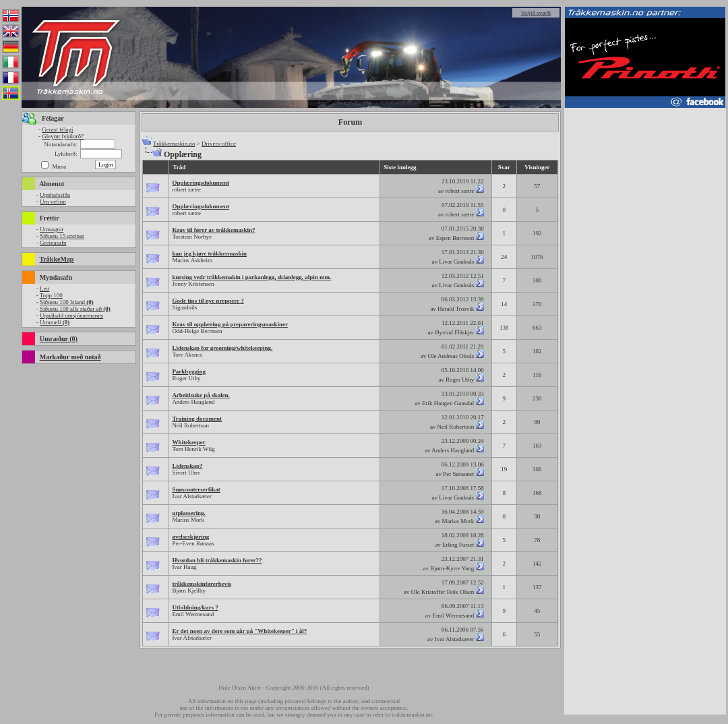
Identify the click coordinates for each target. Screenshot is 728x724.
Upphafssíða (55, 195)
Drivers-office (219, 144)
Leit (45, 289)
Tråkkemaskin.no (174, 144)
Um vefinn (53, 202)
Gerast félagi (57, 129)
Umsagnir (52, 229)
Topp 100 (51, 295)
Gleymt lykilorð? (63, 136)
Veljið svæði (536, 13)
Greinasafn (53, 243)
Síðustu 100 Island (67, 302)
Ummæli (55, 322)
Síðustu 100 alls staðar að (75, 309)
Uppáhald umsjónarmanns (71, 315)
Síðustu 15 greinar (62, 236)
